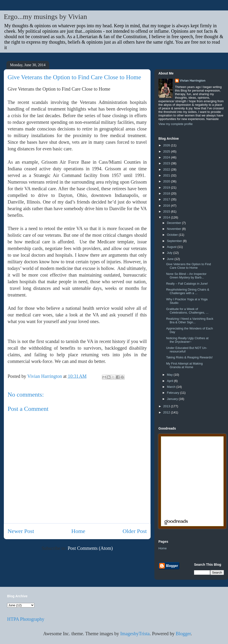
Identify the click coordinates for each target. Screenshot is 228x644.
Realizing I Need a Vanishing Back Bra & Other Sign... (190, 321)
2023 (167, 163)
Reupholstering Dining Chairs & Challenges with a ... (188, 291)
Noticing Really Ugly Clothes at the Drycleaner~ (187, 340)
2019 (167, 188)
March (172, 387)
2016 (167, 206)
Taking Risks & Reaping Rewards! (189, 357)
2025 (167, 151)
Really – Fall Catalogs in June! (187, 284)
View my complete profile (176, 124)
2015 (167, 211)
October (173, 235)
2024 (167, 157)
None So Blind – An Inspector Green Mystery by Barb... (186, 276)
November (175, 229)
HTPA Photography (26, 619)
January (173, 399)
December (175, 223)
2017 (167, 199)
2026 (167, 145)
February (174, 393)
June (171, 259)
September (175, 241)
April (171, 381)
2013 (167, 406)
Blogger (183, 634)
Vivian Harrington (193, 81)
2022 (167, 169)
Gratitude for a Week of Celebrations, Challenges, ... (187, 311)
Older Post (135, 531)
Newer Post (21, 531)
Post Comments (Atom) (90, 548)
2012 (167, 412)
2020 (167, 181)
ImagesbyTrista (135, 634)
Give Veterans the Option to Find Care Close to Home (188, 266)
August (172, 247)
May (170, 375)
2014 (167, 217)
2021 (167, 175)
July (170, 253)
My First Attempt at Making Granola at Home (184, 365)
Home (78, 531)
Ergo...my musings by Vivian (45, 16)
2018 (167, 193)
